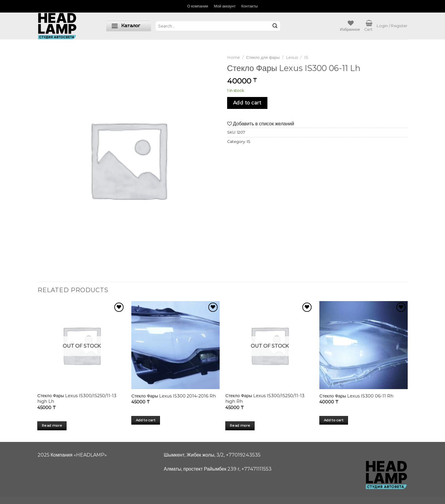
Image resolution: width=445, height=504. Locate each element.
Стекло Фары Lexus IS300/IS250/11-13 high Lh (77, 399)
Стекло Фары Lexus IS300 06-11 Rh (356, 396)
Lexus (292, 57)
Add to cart (247, 103)
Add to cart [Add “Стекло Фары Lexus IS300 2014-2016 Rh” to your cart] (146, 420)
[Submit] (275, 26)
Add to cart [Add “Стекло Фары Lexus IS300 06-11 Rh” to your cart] (334, 420)
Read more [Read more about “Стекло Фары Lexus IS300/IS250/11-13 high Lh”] (52, 426)
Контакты (250, 6)
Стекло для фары (263, 57)
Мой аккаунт (225, 6)
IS (306, 57)
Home (234, 57)
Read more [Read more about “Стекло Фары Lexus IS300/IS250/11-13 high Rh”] (240, 426)
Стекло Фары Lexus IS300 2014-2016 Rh (174, 396)
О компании (198, 6)
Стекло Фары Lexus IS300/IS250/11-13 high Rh (265, 399)
